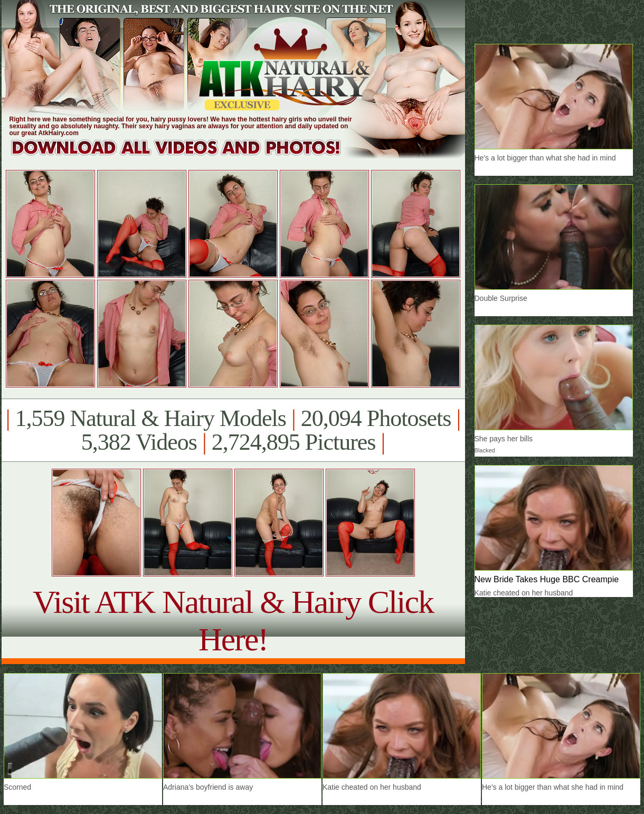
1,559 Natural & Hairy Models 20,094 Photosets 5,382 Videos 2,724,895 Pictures (233, 430)
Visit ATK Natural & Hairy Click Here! (233, 621)
